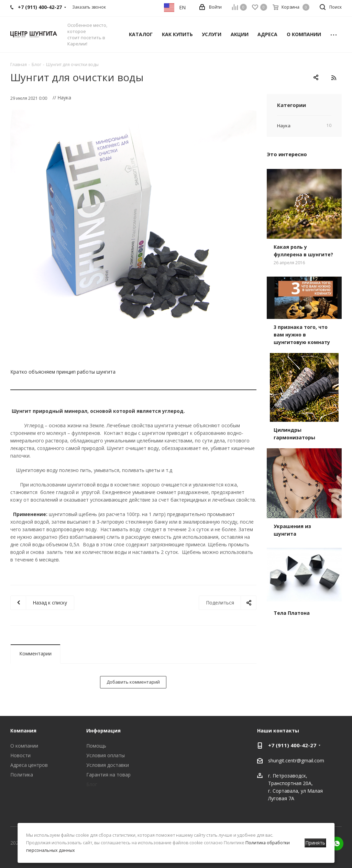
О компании (24, 746)
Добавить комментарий (133, 682)
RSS (334, 78)
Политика (22, 775)
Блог (92, 784)
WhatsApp (337, 844)
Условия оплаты (106, 755)
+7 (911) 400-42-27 (292, 745)
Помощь (96, 746)
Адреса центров (29, 765)
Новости (20, 755)
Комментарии (35, 653)
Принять (315, 843)
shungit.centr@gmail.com (296, 760)
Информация (103, 731)
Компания (23, 731)
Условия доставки (108, 765)
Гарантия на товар (108, 775)
